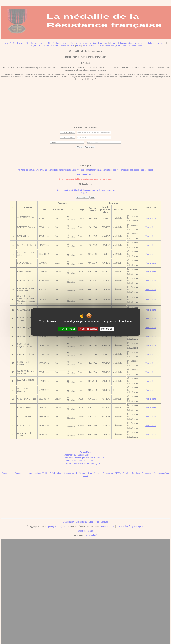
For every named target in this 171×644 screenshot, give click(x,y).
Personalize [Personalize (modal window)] (107, 329)
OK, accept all (67, 329)
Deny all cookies (88, 329)
